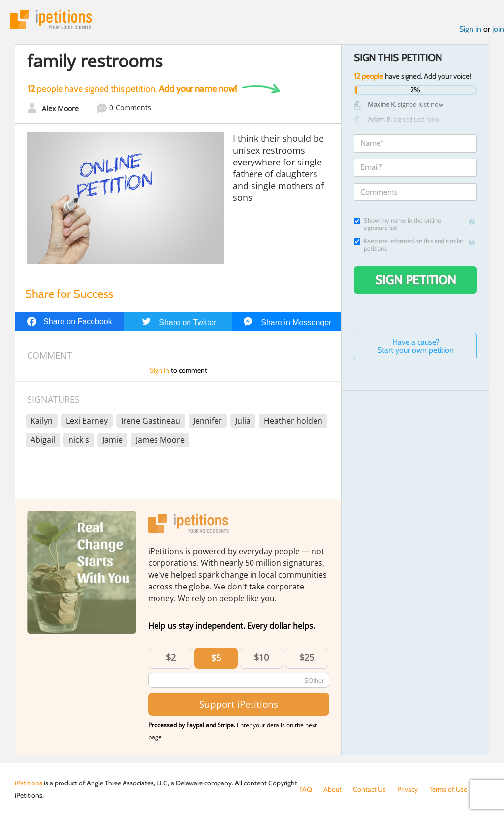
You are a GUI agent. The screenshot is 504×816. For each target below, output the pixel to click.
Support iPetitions (239, 704)
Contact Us (369, 789)
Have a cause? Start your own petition (416, 346)
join (498, 29)
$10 (261, 657)
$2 (171, 657)
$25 (307, 657)
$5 (216, 658)
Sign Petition (416, 280)
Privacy (408, 789)
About (332, 789)
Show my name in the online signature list (397, 224)
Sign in (470, 29)
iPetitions (51, 19)
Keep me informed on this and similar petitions (409, 245)
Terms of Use (448, 789)
